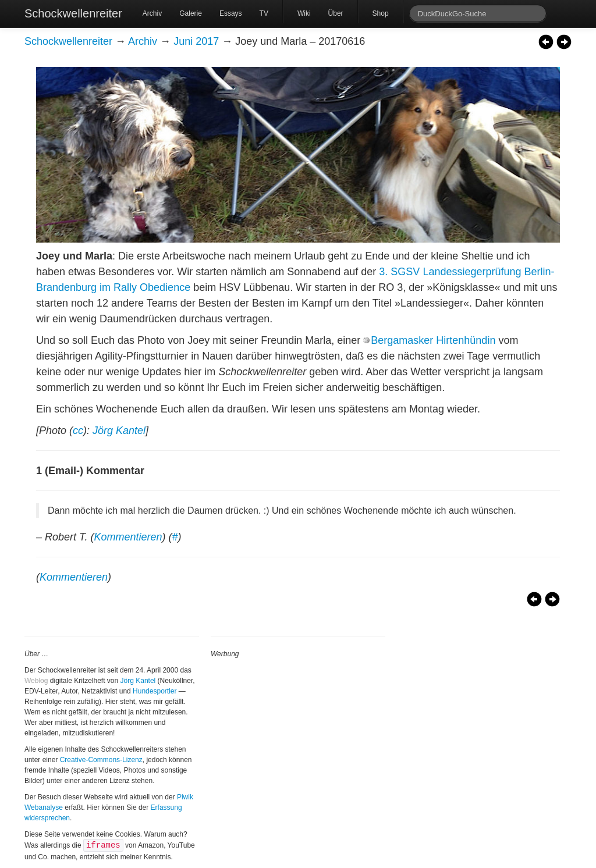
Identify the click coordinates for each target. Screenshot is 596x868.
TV (264, 13)
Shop (381, 13)
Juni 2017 (196, 41)
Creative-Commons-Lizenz (101, 760)
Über (336, 13)
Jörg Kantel (119, 431)
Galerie (191, 13)
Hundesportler (155, 691)
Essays (231, 13)
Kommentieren (128, 537)
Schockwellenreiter (73, 13)
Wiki (304, 13)
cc (78, 431)
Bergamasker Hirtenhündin (433, 340)
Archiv (152, 13)
